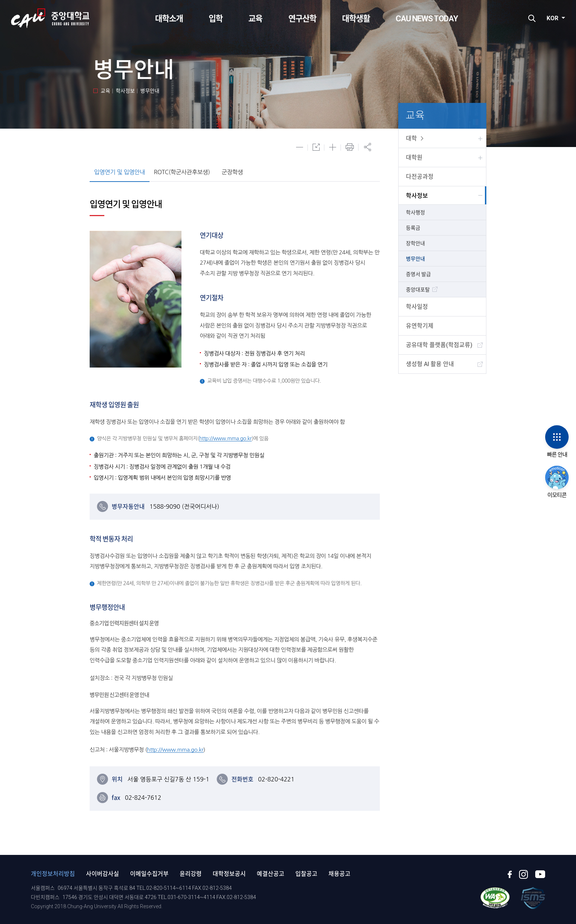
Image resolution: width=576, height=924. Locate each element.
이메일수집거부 (149, 874)
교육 (255, 19)
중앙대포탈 (418, 290)
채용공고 (339, 874)
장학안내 (415, 243)
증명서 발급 (418, 274)
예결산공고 (271, 874)
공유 (367, 147)
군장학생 (232, 172)
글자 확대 (333, 147)
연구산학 (302, 19)
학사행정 (415, 212)
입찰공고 (306, 874)
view (422, 138)
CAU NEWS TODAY (427, 19)
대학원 (414, 157)
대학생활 (356, 19)
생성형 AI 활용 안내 (430, 364)
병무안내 (415, 259)
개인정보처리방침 (53, 874)
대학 (411, 138)
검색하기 (532, 18)
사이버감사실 (102, 874)
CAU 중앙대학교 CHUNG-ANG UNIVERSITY (50, 18)
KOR (552, 18)
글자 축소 (300, 147)
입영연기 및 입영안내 (120, 172)
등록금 (413, 228)
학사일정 (417, 307)
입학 (216, 19)
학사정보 (417, 196)
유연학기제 (420, 326)
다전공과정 (420, 177)
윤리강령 (191, 874)
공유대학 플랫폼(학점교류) (439, 345)
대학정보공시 (229, 874)
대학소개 (169, 19)
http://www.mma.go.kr (225, 438)
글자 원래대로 (316, 147)
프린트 (350, 147)
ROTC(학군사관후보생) (182, 172)
